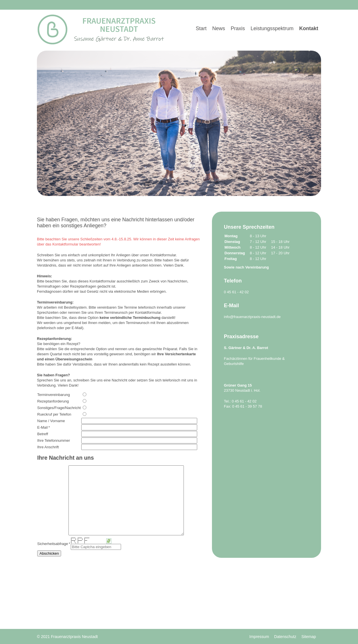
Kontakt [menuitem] (309, 28)
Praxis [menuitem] (238, 28)
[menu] (257, 21)
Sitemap (309, 637)
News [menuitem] (219, 28)
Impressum (259, 637)
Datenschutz (285, 637)
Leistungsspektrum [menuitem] (272, 28)
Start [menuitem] (201, 28)
